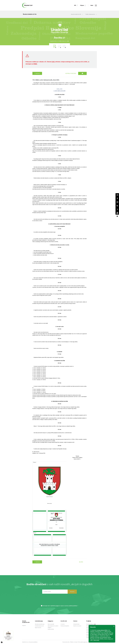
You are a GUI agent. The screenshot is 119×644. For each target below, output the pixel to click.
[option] (59, 38)
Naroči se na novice (77, 626)
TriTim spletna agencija (82, 642)
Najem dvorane (38, 628)
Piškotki (72, 642)
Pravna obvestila (66, 642)
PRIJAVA (72, 592)
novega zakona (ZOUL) (102, 630)
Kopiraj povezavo (71, 73)
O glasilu (24, 625)
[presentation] (59, 600)
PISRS (35, 64)
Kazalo (37, 73)
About (93, 624)
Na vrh (81, 562)
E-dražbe (88, 638)
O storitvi (63, 624)
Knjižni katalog (51, 629)
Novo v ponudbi (51, 624)
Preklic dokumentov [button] (91, 14)
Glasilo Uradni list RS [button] (77, 14)
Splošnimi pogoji (55, 606)
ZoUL (53, 62)
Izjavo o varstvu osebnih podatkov (69, 606)
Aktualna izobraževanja (40, 624)
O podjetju (88, 624)
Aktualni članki (76, 624)
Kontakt (88, 626)
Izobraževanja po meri (39, 626)
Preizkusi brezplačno (65, 626)
